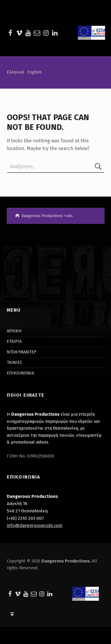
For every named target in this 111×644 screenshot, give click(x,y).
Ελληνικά (15, 72)
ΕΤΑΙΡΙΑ (14, 341)
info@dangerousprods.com (35, 525)
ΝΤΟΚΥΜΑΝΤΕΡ (22, 352)
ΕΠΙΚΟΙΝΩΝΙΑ (20, 373)
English (34, 72)
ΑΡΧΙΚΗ (14, 331)
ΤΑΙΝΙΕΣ (15, 362)
